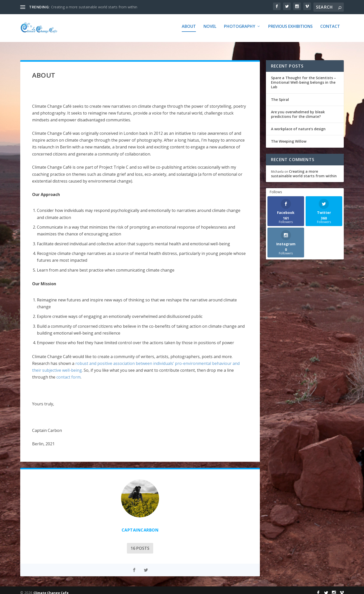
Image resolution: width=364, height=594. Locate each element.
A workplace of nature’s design (298, 124)
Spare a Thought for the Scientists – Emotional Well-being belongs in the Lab (303, 78)
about (189, 30)
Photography (240, 30)
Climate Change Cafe (51, 588)
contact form (69, 372)
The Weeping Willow (289, 137)
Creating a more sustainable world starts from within (94, 7)
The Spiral (280, 95)
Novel (210, 30)
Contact (330, 30)
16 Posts (79, 544)
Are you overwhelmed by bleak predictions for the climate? (298, 110)
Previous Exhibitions (290, 30)
